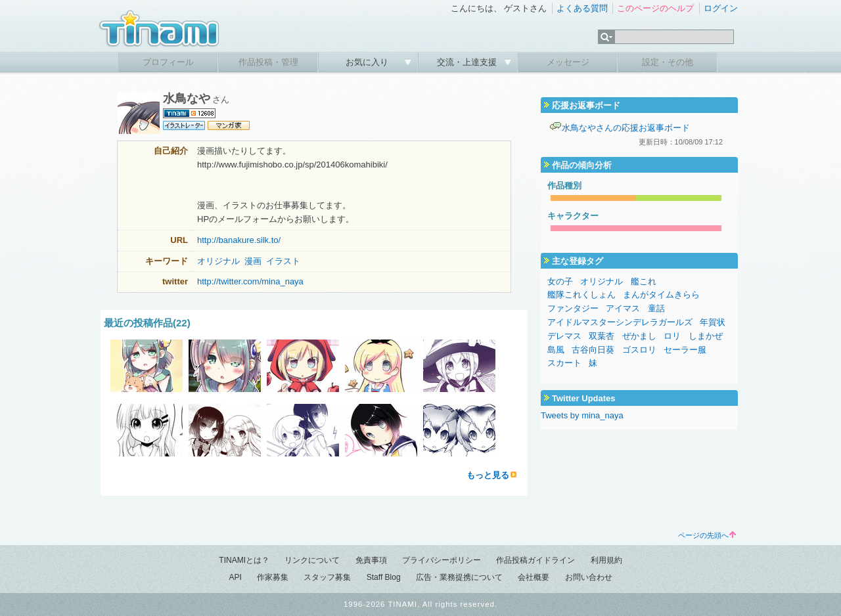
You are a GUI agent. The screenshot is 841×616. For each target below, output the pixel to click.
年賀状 (713, 322)
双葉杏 (602, 336)
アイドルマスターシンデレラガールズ (620, 322)
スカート (564, 363)
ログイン (721, 8)
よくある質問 (582, 8)
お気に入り (368, 62)
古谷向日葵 (593, 350)
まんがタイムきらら (661, 295)
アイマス (623, 308)
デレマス (564, 336)
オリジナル (218, 261)
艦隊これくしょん (581, 295)
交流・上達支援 (468, 62)
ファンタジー (573, 308)
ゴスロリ (639, 350)
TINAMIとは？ (244, 560)
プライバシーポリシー (442, 560)
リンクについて (312, 560)
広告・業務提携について (459, 577)
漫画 (253, 261)
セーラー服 (685, 350)
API (235, 577)
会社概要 (534, 577)
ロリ (672, 336)
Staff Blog (384, 577)
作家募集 (273, 577)
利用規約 (606, 560)
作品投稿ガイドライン (535, 560)
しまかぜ (706, 336)
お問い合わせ (589, 577)
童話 (656, 308)
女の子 (560, 281)
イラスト (283, 261)
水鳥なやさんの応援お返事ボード (626, 128)
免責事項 (371, 560)
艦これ (644, 281)
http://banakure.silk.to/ (239, 240)
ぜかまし (639, 336)
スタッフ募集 (327, 577)
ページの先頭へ (707, 535)
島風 (556, 350)
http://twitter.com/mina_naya (250, 281)
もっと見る (488, 475)
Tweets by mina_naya (582, 415)
